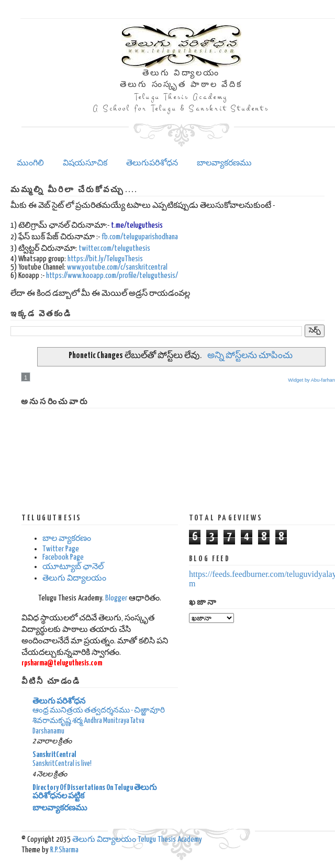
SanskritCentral (54, 755)
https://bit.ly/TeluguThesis (105, 259)
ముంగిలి (30, 163)
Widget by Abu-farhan (311, 380)
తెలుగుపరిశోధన (152, 163)
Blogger (116, 598)
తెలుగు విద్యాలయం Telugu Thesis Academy (137, 839)
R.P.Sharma (64, 850)
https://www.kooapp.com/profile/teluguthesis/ (112, 276)
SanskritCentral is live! (62, 764)
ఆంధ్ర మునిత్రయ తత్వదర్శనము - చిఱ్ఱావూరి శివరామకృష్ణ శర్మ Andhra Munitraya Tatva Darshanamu (99, 721)
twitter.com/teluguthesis (114, 248)
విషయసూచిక (85, 163)
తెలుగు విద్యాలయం (74, 578)
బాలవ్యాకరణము (224, 163)
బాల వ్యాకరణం (67, 538)
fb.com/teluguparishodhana (140, 237)
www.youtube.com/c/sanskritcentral (117, 267)
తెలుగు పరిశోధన (59, 701)
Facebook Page (63, 557)
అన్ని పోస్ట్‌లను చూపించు (250, 356)
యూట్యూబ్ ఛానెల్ (73, 567)
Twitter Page (61, 549)
